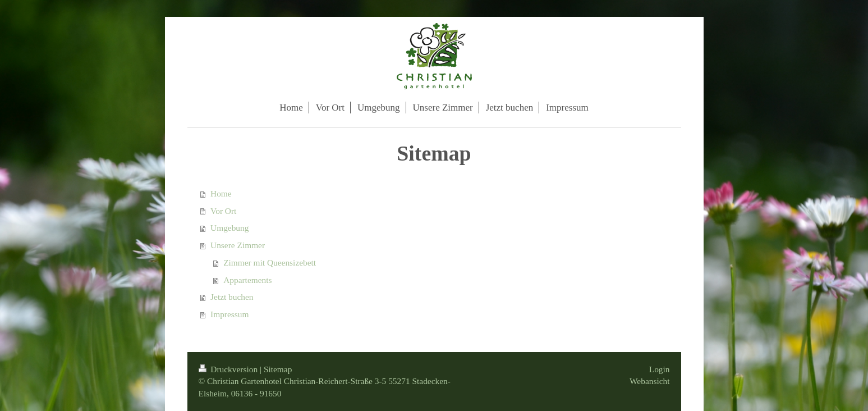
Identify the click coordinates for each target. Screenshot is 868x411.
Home (221, 193)
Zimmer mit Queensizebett (270, 262)
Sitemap (278, 369)
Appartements (247, 280)
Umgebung (229, 228)
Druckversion (229, 369)
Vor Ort (223, 211)
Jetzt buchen (232, 297)
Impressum (229, 314)
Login (660, 369)
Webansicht (649, 381)
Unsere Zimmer (238, 245)
